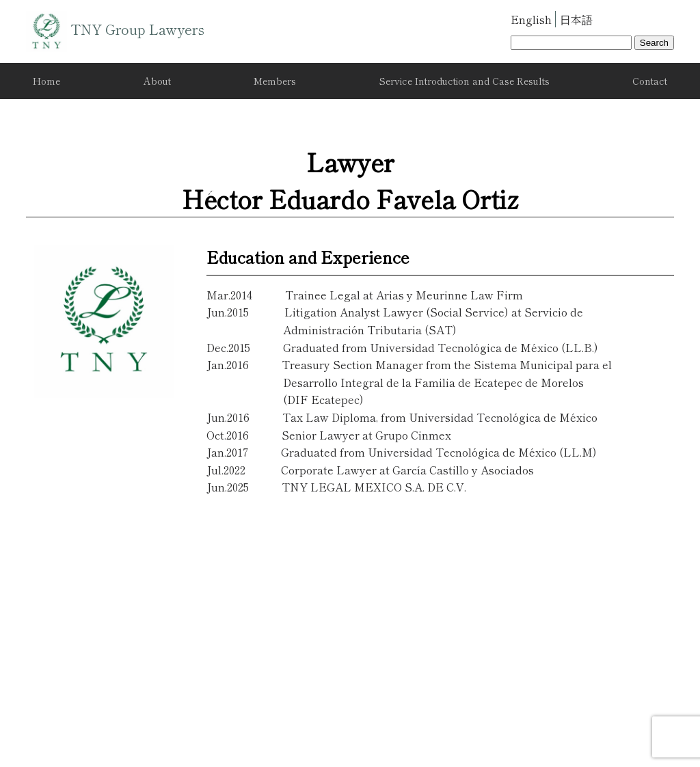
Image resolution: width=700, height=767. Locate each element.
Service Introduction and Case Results (465, 81)
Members (275, 81)
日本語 (576, 19)
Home (46, 81)
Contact (650, 81)
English (531, 19)
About (157, 81)
